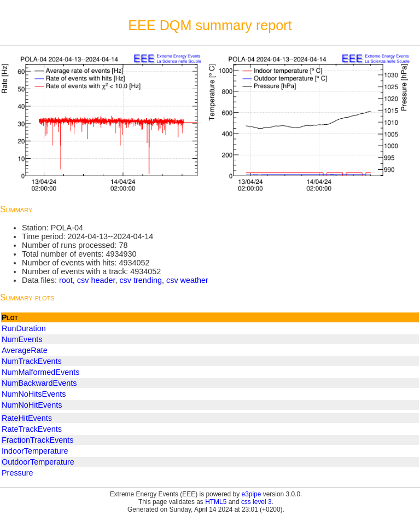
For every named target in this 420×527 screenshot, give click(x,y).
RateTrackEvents (32, 429)
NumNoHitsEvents (34, 394)
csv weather (187, 280)
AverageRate (25, 350)
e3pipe (252, 494)
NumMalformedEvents (40, 372)
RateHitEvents (27, 418)
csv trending (141, 280)
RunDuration (24, 328)
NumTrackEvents (32, 361)
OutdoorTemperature (38, 462)
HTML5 (216, 502)
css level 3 (256, 502)
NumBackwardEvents (39, 383)
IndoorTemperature (35, 451)
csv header (96, 280)
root (66, 280)
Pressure (17, 473)
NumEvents (22, 339)
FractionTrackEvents (37, 440)
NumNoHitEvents (32, 405)
